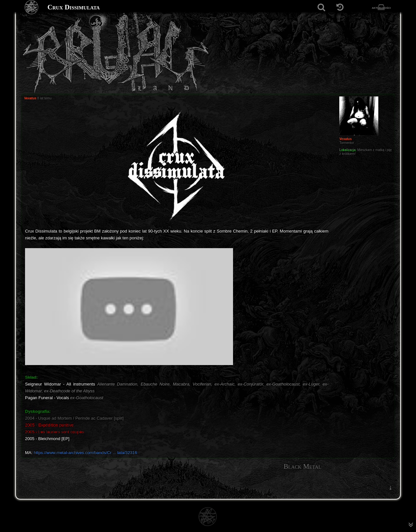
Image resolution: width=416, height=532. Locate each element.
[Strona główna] (32, 7)
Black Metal (303, 466)
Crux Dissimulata (74, 7)
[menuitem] (390, 488)
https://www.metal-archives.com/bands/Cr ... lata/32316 (85, 453)
